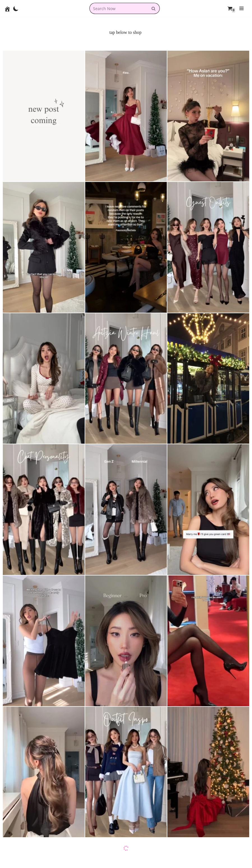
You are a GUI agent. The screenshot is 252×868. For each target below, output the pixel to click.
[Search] (153, 8)
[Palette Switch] (16, 9)
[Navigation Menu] (241, 8)
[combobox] (118, 8)
